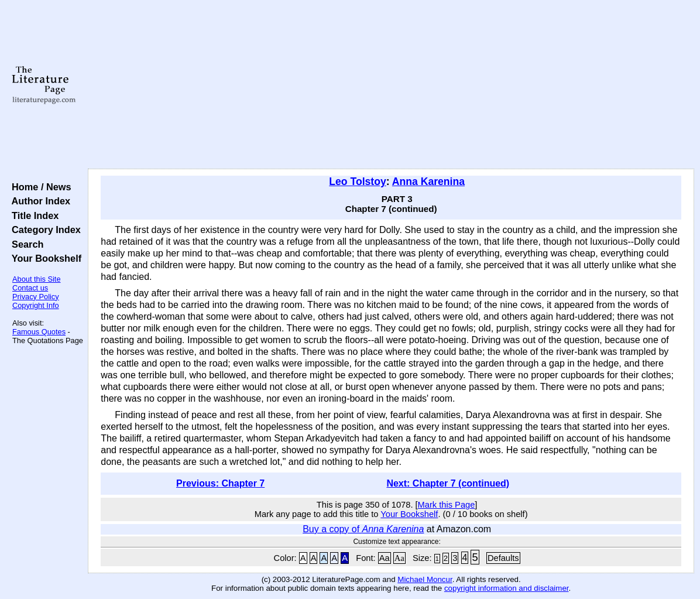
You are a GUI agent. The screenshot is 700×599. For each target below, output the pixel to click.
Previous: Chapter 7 (220, 483)
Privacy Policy (36, 297)
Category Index (44, 230)
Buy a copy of (363, 529)
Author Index (38, 201)
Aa (385, 558)
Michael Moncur (425, 579)
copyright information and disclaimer (507, 588)
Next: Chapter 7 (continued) (448, 483)
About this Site (37, 279)
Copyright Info (36, 305)
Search (25, 244)
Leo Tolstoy (357, 182)
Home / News (39, 187)
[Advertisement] (391, 85)
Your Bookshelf (44, 258)
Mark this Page (447, 505)
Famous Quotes (39, 332)
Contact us (30, 288)
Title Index (32, 215)
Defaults (503, 558)
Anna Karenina (428, 182)
